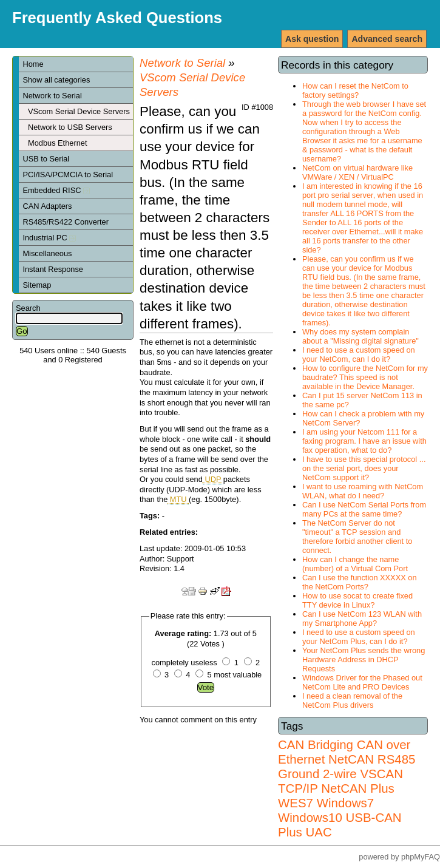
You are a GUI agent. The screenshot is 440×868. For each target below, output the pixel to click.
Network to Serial (52, 96)
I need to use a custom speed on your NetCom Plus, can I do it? (359, 637)
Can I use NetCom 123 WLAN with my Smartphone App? (362, 619)
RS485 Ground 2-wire (347, 766)
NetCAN (351, 759)
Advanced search (387, 39)
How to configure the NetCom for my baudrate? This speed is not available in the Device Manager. (365, 377)
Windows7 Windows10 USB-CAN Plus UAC (340, 817)
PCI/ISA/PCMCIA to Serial (68, 175)
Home (33, 64)
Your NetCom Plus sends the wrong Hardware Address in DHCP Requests (364, 659)
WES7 (296, 803)
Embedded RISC (56, 190)
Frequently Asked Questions (117, 18)
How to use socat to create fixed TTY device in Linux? (357, 600)
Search (28, 308)
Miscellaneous (47, 253)
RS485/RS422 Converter (66, 222)
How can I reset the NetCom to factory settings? (355, 90)
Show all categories (56, 80)
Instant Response (53, 269)
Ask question (312, 39)
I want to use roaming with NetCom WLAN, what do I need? (363, 491)
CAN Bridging (316, 744)
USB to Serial (46, 159)
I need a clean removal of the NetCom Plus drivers (352, 700)
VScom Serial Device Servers (79, 111)
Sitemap (37, 285)
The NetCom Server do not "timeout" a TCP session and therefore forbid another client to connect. (357, 537)
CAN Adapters (47, 206)
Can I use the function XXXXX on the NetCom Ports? (360, 582)
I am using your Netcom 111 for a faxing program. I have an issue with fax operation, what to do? (364, 441)
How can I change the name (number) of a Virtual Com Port (355, 564)
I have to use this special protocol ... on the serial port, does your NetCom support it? (364, 468)
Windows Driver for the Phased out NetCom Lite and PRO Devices (362, 682)
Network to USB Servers (70, 127)
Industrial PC (49, 238)
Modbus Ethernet (57, 143)
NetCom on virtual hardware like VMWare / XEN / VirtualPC (357, 172)
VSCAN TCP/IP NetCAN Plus (340, 781)
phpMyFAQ (421, 857)
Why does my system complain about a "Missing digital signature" (360, 336)
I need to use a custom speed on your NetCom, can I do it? (359, 354)
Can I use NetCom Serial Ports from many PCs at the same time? (364, 509)
